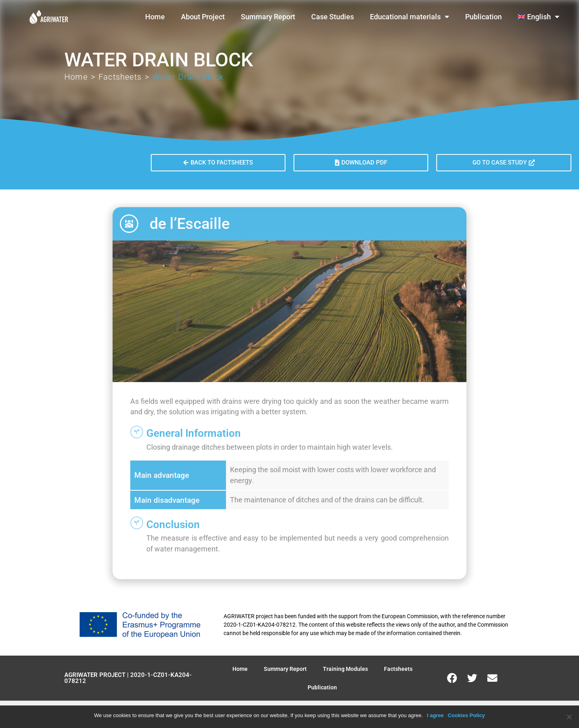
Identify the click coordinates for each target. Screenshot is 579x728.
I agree (435, 715)
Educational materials (410, 17)
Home (155, 17)
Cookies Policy (466, 715)
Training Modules (345, 669)
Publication (484, 17)
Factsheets (120, 77)
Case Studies (333, 17)
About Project (203, 17)
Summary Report (268, 17)
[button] (361, 163)
